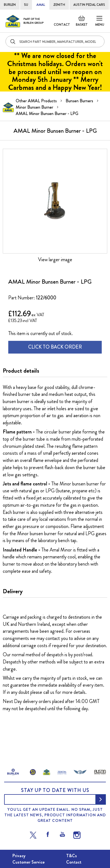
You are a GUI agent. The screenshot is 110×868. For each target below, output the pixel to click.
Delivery (13, 591)
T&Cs (72, 856)
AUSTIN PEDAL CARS (89, 5)
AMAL (41, 5)
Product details (21, 371)
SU (26, 5)
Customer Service (29, 862)
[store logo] (25, 21)
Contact (62, 25)
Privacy (19, 856)
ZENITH (59, 5)
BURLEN (10, 5)
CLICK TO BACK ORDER (55, 347)
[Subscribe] (101, 799)
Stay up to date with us (55, 790)
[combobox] (55, 41)
